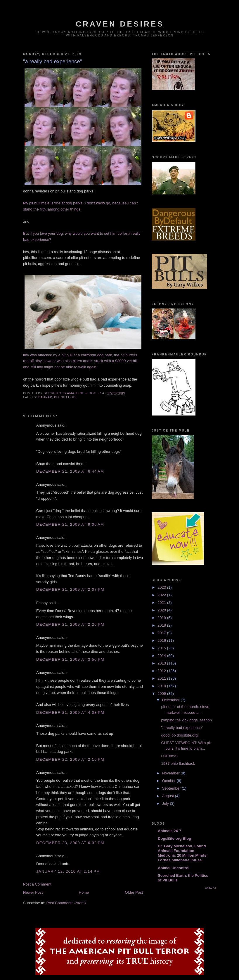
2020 (162, 610)
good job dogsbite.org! (180, 735)
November (172, 773)
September (172, 788)
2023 (162, 587)
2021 (162, 603)
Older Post (134, 892)
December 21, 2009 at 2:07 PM (70, 589)
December (172, 700)
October (169, 781)
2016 (162, 640)
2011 (162, 678)
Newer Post (33, 892)
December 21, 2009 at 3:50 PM (70, 659)
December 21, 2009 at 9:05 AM (70, 524)
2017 (162, 633)
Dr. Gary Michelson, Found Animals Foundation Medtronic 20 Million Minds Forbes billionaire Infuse (182, 853)
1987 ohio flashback (178, 764)
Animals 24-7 (169, 831)
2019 (162, 618)
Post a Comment (37, 884)
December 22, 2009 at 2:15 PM (70, 759)
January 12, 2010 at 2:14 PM (68, 871)
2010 (162, 686)
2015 (162, 648)
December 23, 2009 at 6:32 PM (70, 843)
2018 (162, 625)
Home (84, 892)
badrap (45, 397)
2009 (162, 694)
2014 (162, 656)
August (169, 796)
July (166, 803)
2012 (162, 671)
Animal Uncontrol (174, 868)
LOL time (169, 756)
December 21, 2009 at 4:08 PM (70, 712)
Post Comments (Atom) (66, 903)
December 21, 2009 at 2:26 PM (70, 624)
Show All (211, 888)
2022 (162, 595)
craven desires (120, 24)
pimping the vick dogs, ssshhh (186, 720)
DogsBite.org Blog (174, 838)
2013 (162, 663)
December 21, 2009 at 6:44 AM (70, 471)
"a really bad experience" (182, 728)
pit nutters (65, 397)
